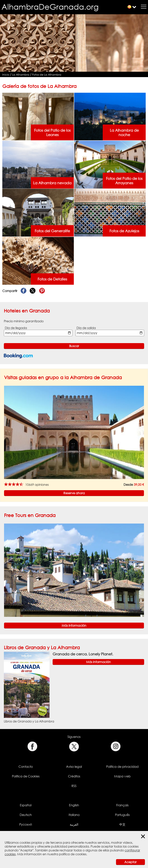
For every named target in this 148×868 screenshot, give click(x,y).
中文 (122, 824)
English (74, 805)
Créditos (74, 776)
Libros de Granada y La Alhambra (42, 647)
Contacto (26, 767)
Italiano (74, 815)
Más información (74, 626)
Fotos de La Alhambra (47, 75)
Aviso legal (74, 767)
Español (26, 805)
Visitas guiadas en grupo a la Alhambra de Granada (63, 377)
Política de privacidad (122, 767)
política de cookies (73, 854)
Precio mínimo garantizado (24, 321)
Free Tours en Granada (30, 515)
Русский (26, 824)
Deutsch (26, 815)
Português (122, 815)
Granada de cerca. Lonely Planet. (83, 654)
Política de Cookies (26, 776)
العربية (74, 824)
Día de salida (86, 328)
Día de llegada (16, 328)
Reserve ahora (74, 493)
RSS (74, 786)
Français (122, 805)
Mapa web (122, 776)
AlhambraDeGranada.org (50, 7)
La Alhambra (21, 75)
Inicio (6, 75)
